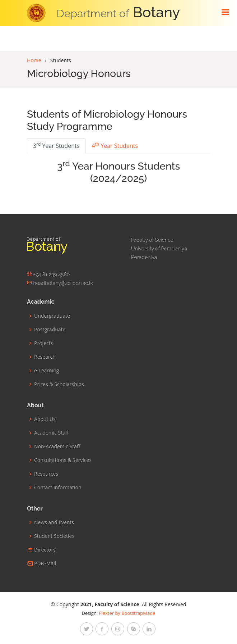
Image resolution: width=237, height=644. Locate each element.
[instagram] (118, 629)
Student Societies (54, 536)
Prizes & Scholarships (59, 384)
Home (34, 60)
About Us (45, 419)
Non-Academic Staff (57, 446)
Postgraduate (50, 330)
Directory (45, 550)
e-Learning (47, 371)
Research (45, 357)
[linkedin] (149, 629)
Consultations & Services (63, 460)
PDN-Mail (45, 563)
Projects (43, 343)
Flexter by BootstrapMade (127, 613)
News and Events (54, 522)
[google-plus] (134, 629)
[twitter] (87, 629)
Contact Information (58, 487)
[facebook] (102, 629)
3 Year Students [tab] (56, 145)
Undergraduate (52, 316)
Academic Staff (51, 433)
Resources (46, 474)
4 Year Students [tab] (115, 145)
